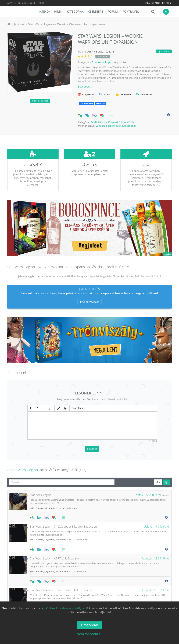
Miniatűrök (128, 122)
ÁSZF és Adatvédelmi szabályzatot (66, 608)
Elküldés (92, 423)
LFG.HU (42, 3)
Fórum (113, 12)
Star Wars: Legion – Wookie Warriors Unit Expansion (67, 24)
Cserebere (96, 12)
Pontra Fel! (131, 12)
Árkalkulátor (152, 3)
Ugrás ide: (164, 51)
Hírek (58, 12)
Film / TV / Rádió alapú (67, 482)
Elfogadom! (89, 625)
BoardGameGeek (27, 3)
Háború (103, 122)
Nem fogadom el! (90, 634)
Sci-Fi (94, 122)
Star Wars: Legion (103, 62)
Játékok (45, 12)
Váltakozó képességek (108, 126)
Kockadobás (129, 126)
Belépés (167, 3)
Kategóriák (76, 12)
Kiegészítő (114, 122)
